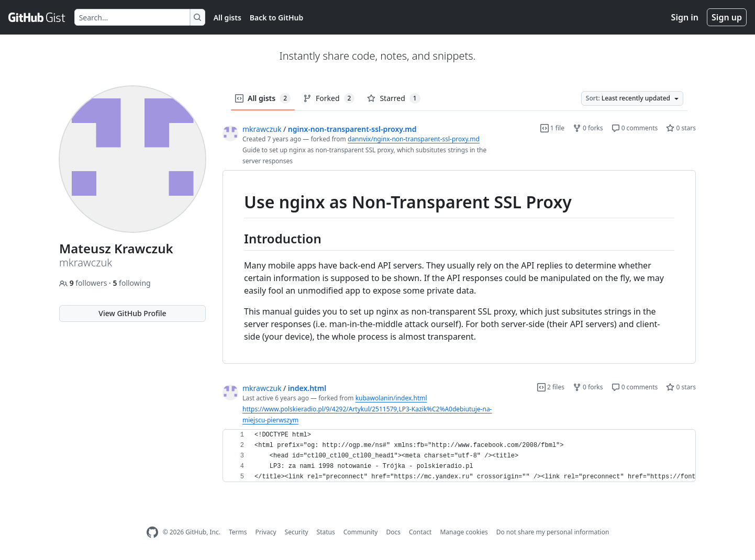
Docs (393, 532)
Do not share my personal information (553, 532)
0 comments (635, 128)
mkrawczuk (262, 129)
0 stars (681, 128)
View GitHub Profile (132, 313)
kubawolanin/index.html (391, 398)
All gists (227, 18)
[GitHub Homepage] (152, 533)
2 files (551, 387)
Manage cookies (464, 532)
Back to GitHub (276, 18)
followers (84, 283)
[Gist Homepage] (37, 17)
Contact (420, 532)
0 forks (588, 128)
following (131, 283)
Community (361, 532)
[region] (459, 267)
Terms (238, 532)
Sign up (727, 17)
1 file (552, 128)
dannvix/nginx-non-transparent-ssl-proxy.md (414, 139)
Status (326, 532)
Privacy (266, 532)
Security (297, 532)
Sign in (685, 17)
